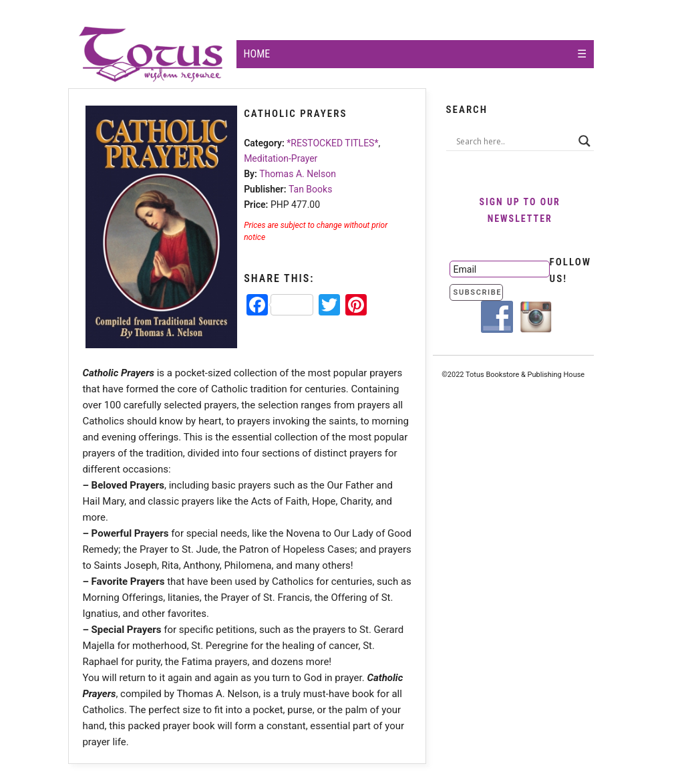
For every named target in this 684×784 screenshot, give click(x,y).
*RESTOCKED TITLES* (332, 143)
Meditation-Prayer (281, 158)
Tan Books (310, 189)
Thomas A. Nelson (298, 174)
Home (257, 54)
